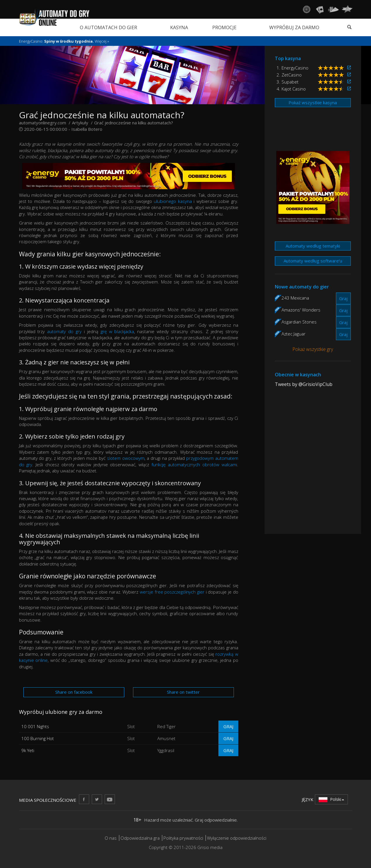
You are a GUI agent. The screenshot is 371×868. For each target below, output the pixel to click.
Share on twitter (183, 692)
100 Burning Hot (38, 738)
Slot (131, 726)
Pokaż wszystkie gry (313, 349)
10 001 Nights (35, 726)
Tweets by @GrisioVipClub (304, 384)
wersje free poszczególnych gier (172, 592)
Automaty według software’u (313, 261)
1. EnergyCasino (293, 68)
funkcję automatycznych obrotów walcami (194, 465)
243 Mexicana (295, 298)
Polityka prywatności (183, 838)
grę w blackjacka (117, 331)
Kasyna (179, 27)
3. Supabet (288, 82)
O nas (111, 838)
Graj (228, 726)
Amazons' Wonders (301, 310)
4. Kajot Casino (291, 89)
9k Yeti (28, 750)
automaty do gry (64, 331)
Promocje (224, 27)
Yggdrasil (166, 750)
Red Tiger (166, 726)
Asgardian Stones (299, 322)
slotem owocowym (126, 458)
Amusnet (166, 738)
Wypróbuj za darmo (294, 27)
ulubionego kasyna (173, 201)
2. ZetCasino (289, 75)
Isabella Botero (87, 129)
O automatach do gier (108, 27)
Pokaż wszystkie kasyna (313, 102)
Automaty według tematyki (313, 246)
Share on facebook (74, 692)
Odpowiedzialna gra (140, 838)
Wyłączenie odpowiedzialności (237, 838)
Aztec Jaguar (294, 334)
